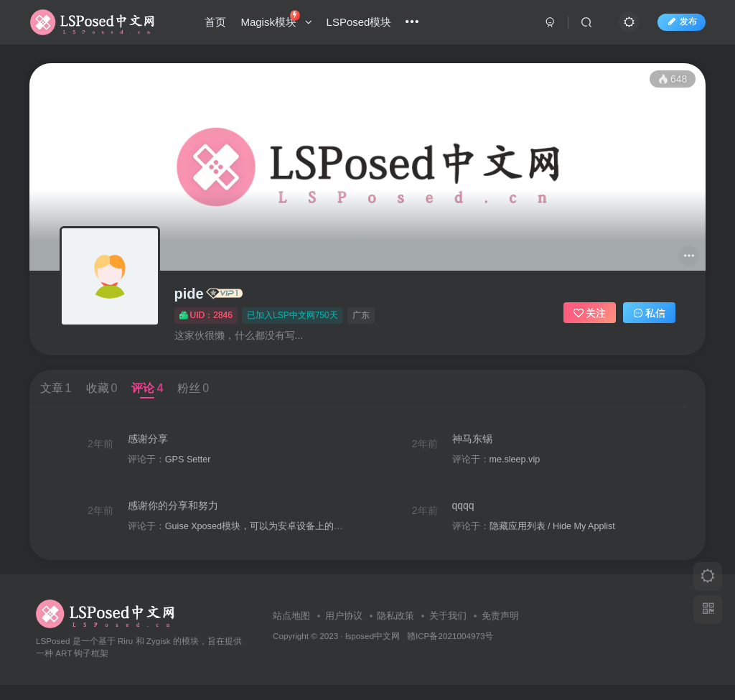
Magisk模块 (280, 21)
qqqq (471, 517)
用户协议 (344, 631)
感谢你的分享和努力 (177, 517)
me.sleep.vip (522, 463)
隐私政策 (395, 631)
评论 (147, 388)
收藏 (102, 388)
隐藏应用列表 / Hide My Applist (560, 537)
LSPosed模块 (362, 24)
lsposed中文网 (373, 651)
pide (189, 294)
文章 (56, 388)
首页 (219, 24)
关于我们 (448, 631)
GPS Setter (192, 463)
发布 (678, 24)
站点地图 (291, 631)
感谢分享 (152, 442)
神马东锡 (479, 442)
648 (673, 79)
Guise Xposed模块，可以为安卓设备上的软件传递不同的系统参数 (305, 537)
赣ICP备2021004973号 (450, 651)
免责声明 (500, 631)
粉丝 (193, 388)
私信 (650, 313)
